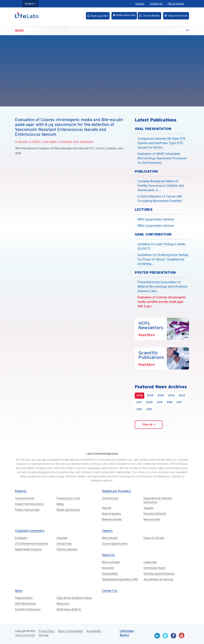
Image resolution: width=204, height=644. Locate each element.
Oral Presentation (153, 129)
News (19, 28)
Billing (60, 504)
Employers (21, 538)
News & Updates (112, 514)
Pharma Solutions (67, 549)
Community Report (155, 568)
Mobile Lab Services (68, 510)
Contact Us (156, 4)
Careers (140, 4)
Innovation (108, 568)
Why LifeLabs (110, 538)
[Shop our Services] (174, 15)
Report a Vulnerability (70, 631)
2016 (139, 409)
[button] (180, 28)
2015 (149, 409)
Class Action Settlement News (74, 598)
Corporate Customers (30, 531)
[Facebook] (173, 636)
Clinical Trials (64, 544)
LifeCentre (127, 631)
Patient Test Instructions (29, 504)
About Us (108, 555)
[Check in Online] (116, 15)
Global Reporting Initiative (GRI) (120, 579)
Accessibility (94, 631)
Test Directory (110, 498)
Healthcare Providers (117, 491)
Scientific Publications (28, 609)
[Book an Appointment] (87, 15)
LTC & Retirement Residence (32, 544)
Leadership (150, 562)
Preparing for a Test (68, 498)
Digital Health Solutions (28, 549)
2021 (139, 402)
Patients (21, 491)
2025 (150, 396)
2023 (171, 396)
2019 (160, 402)
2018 (169, 402)
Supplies (149, 508)
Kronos (124, 635)
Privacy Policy (46, 631)
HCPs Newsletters (25, 604)
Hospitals (62, 538)
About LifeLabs (111, 562)
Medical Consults (112, 519)
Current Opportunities (115, 544)
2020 (149, 402)
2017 (179, 402)
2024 (161, 396)
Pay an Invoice (176, 4)
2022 (182, 396)
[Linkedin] (157, 636)
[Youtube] (182, 635)
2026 (139, 396)
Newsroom (63, 604)
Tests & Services (25, 498)
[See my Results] (146, 15)
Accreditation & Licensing (158, 579)
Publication (146, 171)
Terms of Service (25, 635)
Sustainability (110, 574)
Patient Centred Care (27, 510)
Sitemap (44, 635)
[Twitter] (165, 636)
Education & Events (155, 514)
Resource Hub (152, 519)
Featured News (24, 598)
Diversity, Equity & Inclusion (159, 574)
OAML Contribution (153, 234)
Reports (107, 508)
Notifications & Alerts (69, 609)
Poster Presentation (155, 272)
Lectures (144, 210)
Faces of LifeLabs (154, 538)
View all (149, 425)
